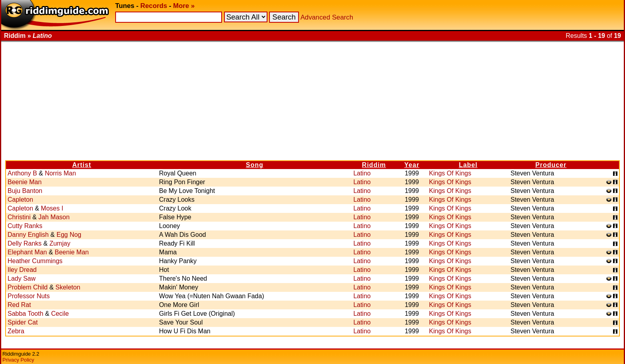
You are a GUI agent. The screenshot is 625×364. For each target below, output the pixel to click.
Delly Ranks (25, 243)
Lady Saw (22, 278)
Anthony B (22, 173)
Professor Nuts (29, 296)
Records (154, 6)
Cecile (60, 314)
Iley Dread (22, 270)
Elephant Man (27, 252)
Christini (19, 217)
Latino (362, 173)
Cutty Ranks (25, 226)
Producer (551, 165)
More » (184, 6)
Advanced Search (327, 17)
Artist (82, 165)
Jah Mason (54, 217)
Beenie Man (25, 182)
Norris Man (60, 173)
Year (412, 165)
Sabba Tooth (26, 314)
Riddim (374, 165)
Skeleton (68, 287)
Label (468, 165)
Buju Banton (25, 191)
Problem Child (28, 287)
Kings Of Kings (450, 173)
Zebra (16, 331)
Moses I (52, 208)
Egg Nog (69, 235)
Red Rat (19, 305)
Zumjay (60, 243)
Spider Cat (23, 322)
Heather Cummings (35, 261)
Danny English (28, 235)
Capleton (20, 200)
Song (255, 165)
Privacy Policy (18, 360)
